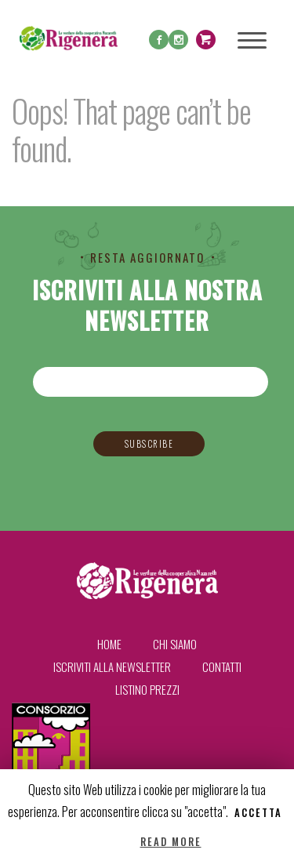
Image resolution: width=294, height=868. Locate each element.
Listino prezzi (147, 689)
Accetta (258, 813)
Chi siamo (175, 644)
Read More (171, 842)
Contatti (222, 666)
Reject (113, 842)
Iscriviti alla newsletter (112, 666)
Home (109, 644)
